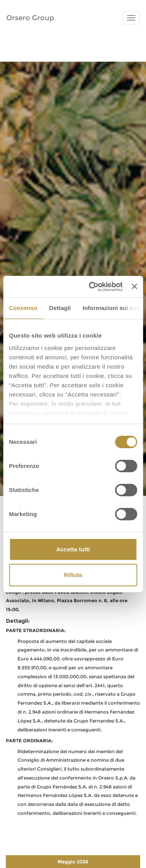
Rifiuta (73, 575)
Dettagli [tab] (60, 308)
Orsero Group (30, 18)
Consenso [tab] (23, 308)
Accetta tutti (73, 549)
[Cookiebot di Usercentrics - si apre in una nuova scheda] (92, 287)
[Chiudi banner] (134, 286)
